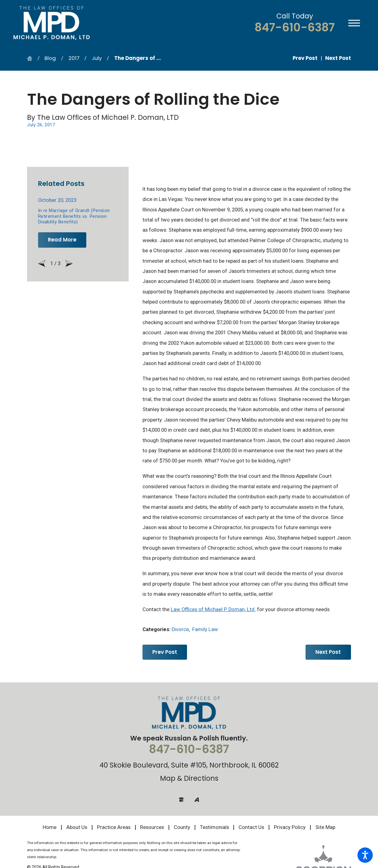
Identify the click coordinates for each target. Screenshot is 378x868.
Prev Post (165, 652)
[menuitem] (52, 828)
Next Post (328, 652)
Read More (62, 240)
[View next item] (69, 263)
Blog (50, 58)
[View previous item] (42, 263)
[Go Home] (32, 59)
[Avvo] (197, 800)
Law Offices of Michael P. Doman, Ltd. (213, 609)
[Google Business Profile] (181, 800)
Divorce (180, 629)
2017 (74, 58)
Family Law (205, 629)
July (97, 58)
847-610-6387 (295, 27)
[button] (365, 855)
